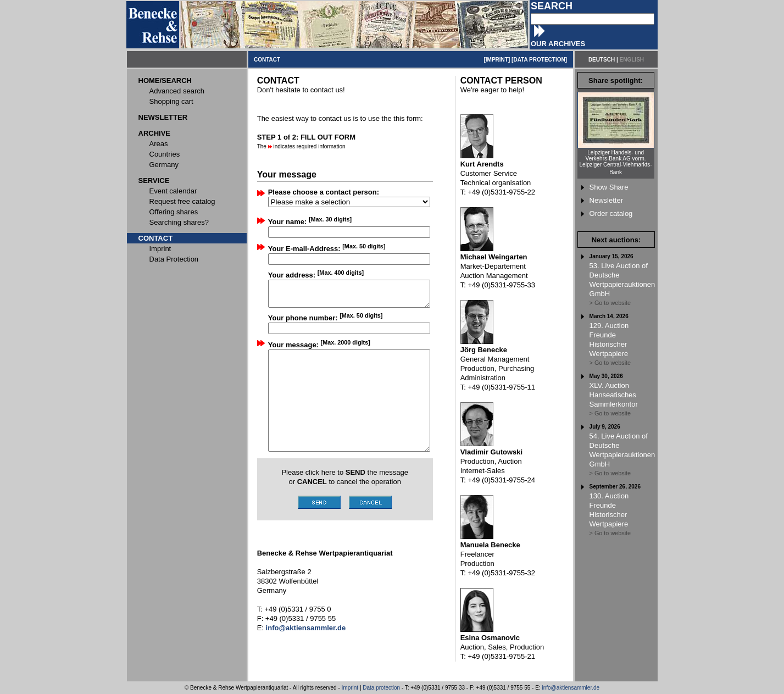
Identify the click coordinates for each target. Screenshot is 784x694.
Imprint (350, 688)
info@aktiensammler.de (571, 688)
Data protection (381, 688)
